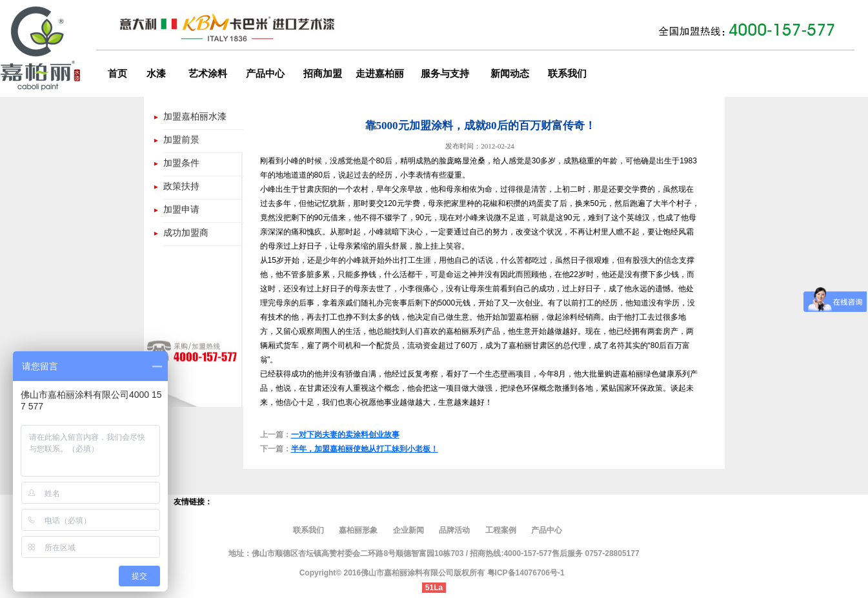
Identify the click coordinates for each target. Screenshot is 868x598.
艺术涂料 (208, 74)
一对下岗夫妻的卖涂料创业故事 (345, 435)
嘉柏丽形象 (359, 530)
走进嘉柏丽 (380, 74)
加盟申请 (181, 209)
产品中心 (265, 74)
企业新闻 (409, 530)
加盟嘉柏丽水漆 (195, 116)
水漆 (156, 74)
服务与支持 (445, 74)
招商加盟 (323, 74)
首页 (117, 74)
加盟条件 (181, 163)
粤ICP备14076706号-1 (526, 573)
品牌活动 (454, 530)
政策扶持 (181, 186)
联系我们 (567, 74)
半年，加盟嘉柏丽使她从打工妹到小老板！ (365, 449)
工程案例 (501, 530)
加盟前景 (181, 139)
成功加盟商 (186, 232)
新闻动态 (510, 74)
